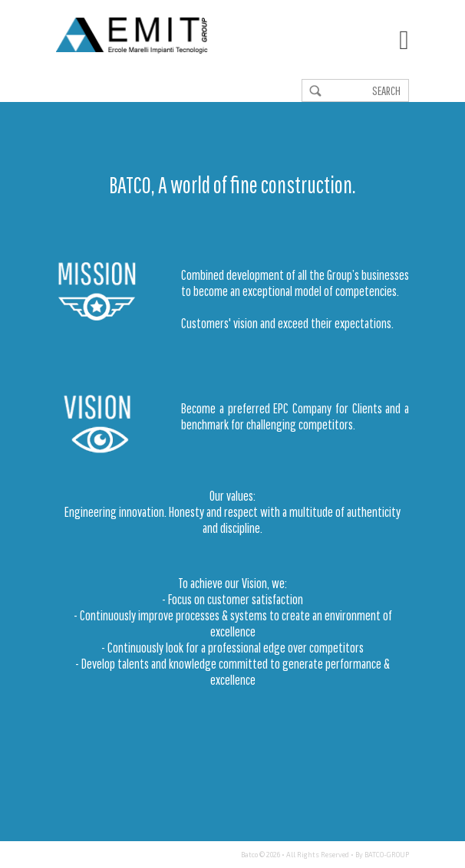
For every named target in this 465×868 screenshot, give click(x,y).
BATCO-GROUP (387, 855)
